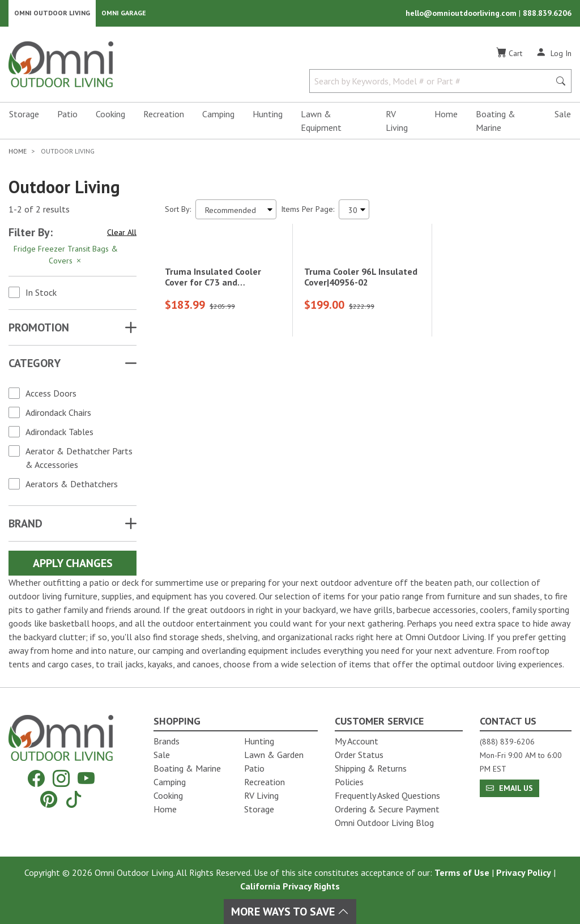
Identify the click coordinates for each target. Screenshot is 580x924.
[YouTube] (86, 779)
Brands (167, 741)
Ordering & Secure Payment (387, 809)
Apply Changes (73, 566)
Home (446, 117)
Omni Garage (124, 14)
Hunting (268, 117)
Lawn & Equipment (321, 124)
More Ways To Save (290, 912)
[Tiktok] (74, 799)
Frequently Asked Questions (387, 795)
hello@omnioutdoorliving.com (462, 15)
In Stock (41, 295)
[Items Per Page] (354, 212)
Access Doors (51, 396)
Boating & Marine (496, 124)
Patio (67, 117)
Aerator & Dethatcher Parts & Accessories (79, 461)
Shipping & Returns (371, 768)
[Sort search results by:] (236, 212)
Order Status (359, 755)
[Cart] (509, 56)
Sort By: (178, 212)
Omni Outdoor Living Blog (384, 823)
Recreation (164, 117)
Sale (563, 117)
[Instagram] (61, 779)
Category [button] (35, 366)
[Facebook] (36, 779)
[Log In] (554, 56)
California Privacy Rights (290, 886)
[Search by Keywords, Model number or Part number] (433, 84)
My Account (357, 741)
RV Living (397, 124)
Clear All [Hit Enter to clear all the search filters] (122, 235)
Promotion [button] (39, 330)
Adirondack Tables (59, 435)
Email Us (509, 788)
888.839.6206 (547, 15)
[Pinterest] (49, 799)
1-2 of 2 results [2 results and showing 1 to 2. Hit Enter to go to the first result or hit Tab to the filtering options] (39, 212)
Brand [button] (25, 526)
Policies (349, 782)
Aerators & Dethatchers (72, 487)
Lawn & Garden (274, 755)
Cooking (110, 117)
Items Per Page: (308, 212)
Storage (24, 117)
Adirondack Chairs (58, 415)
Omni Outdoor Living (52, 14)
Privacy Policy (524, 872)
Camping (218, 117)
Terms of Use (462, 872)
